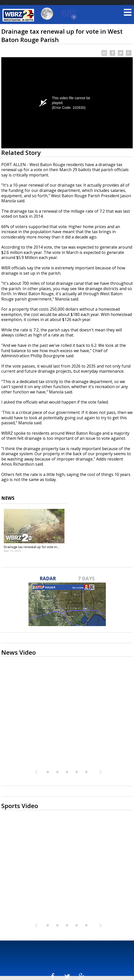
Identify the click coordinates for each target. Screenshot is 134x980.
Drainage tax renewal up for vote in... (32, 547)
